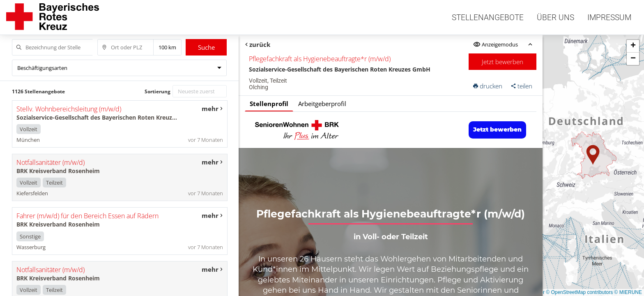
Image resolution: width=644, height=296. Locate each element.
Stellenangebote (488, 17)
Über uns (555, 17)
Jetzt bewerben (503, 62)
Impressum (609, 17)
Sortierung (158, 91)
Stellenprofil (269, 104)
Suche (206, 47)
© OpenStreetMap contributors (579, 292)
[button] (593, 155)
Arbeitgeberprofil (322, 104)
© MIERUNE (628, 292)
